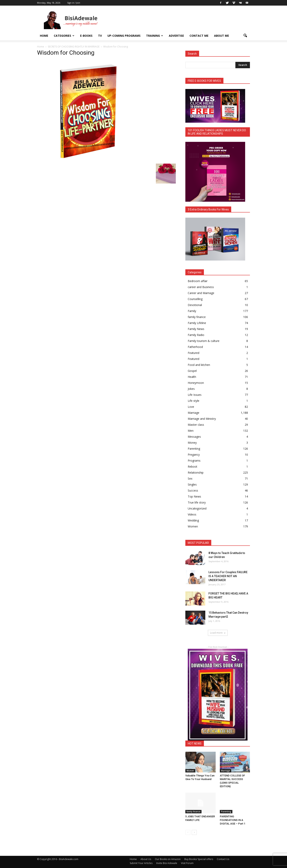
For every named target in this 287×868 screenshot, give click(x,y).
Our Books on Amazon (168, 859)
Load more (218, 633)
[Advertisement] (177, 20)
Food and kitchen (199, 365)
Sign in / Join (74, 3)
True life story (197, 502)
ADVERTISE (176, 36)
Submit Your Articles (141, 863)
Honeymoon (196, 383)
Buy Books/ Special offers (199, 859)
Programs (194, 461)
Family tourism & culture (204, 341)
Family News (196, 329)
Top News (194, 496)
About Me (222, 36)
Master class (196, 425)
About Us (146, 859)
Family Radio (196, 335)
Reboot (193, 467)
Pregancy (194, 455)
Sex (190, 478)
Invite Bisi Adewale (167, 863)
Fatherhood (195, 347)
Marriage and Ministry (202, 419)
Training (155, 36)
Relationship (196, 473)
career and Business (201, 287)
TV (100, 36)
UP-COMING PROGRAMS (124, 36)
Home (44, 36)
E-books (86, 36)
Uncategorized (197, 508)
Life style (194, 401)
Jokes (191, 389)
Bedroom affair (198, 281)
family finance (197, 317)
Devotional (195, 305)
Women (193, 526)
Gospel (192, 371)
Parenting (194, 449)
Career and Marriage (201, 293)
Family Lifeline (197, 323)
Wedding (193, 520)
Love (191, 407)
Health (192, 377)
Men (191, 431)
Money (192, 443)
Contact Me (199, 36)
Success (193, 490)
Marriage (194, 413)
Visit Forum (187, 863)
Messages (194, 437)
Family (192, 311)
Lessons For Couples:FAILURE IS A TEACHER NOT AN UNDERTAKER (228, 576)
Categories (64, 36)
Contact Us (223, 859)
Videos (192, 514)
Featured (194, 353)
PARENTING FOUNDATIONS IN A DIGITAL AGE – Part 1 (232, 820)
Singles (192, 484)
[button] (245, 36)
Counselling (195, 299)
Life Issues (195, 395)
